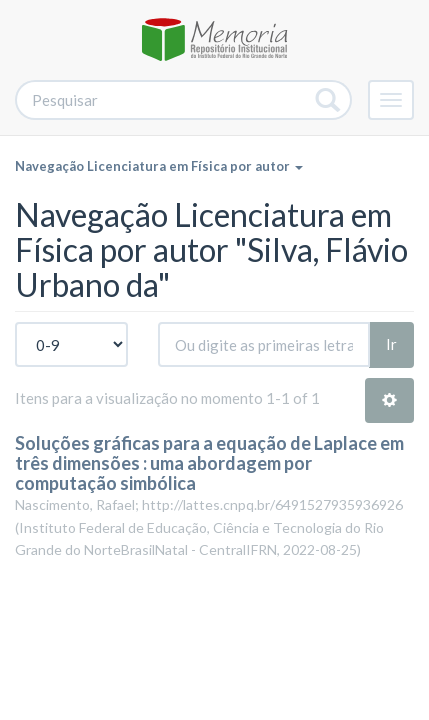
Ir (391, 344)
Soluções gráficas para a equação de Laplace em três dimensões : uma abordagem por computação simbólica (209, 463)
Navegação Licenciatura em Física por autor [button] (159, 166)
